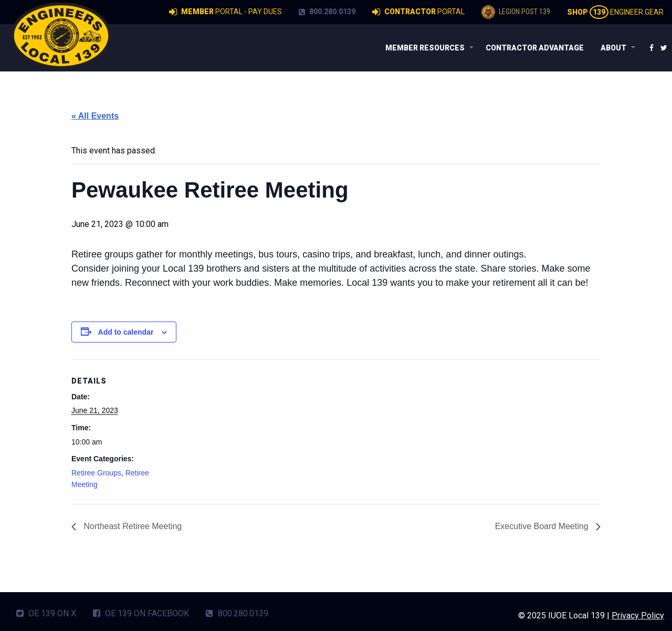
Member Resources (425, 48)
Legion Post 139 (516, 12)
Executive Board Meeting (543, 526)
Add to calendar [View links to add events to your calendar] (126, 332)
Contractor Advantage (535, 48)
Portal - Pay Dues (225, 12)
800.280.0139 (327, 12)
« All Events (95, 116)
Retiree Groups (96, 473)
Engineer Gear (615, 12)
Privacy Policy (638, 616)
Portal (418, 12)
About (613, 48)
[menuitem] (427, 48)
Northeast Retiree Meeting (132, 526)
